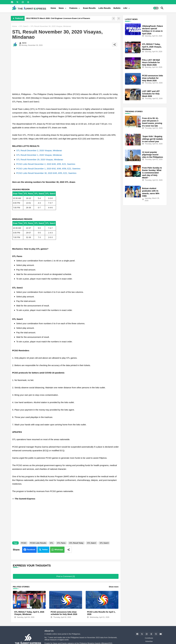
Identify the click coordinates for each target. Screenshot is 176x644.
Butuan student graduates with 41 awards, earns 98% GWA (151, 192)
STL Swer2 (92, 543)
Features (73, 8)
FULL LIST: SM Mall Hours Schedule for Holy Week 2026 (151, 62)
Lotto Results (105, 8)
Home (53, 8)
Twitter (45, 550)
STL (52, 543)
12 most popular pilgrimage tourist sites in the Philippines (153, 155)
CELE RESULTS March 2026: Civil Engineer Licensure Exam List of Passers (58, 18)
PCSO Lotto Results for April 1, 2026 (101, 613)
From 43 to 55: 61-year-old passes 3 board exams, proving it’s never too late (152, 122)
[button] (156, 8)
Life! (125, 8)
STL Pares (61, 543)
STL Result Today (76, 543)
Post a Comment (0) (66, 576)
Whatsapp (59, 550)
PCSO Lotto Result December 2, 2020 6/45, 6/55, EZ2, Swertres (46, 164)
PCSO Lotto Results (38, 543)
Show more (114, 587)
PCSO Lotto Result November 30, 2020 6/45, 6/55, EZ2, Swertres (46, 173)
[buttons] (12, 2)
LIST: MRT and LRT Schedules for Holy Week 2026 (151, 94)
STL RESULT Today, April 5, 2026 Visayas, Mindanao (29, 613)
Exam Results (89, 8)
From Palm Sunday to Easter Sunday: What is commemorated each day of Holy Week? (152, 173)
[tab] (53, 8)
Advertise (149, 641)
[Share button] (68, 550)
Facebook (31, 550)
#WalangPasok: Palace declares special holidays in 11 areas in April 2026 (153, 30)
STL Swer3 (24, 26)
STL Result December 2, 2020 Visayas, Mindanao (39, 150)
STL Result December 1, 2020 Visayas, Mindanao (39, 155)
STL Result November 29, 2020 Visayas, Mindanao (40, 159)
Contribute (149, 638)
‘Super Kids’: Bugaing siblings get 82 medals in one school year (152, 139)
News (61, 8)
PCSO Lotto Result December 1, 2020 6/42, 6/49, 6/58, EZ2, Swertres (48, 169)
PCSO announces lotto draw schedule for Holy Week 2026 (64, 613)
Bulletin (117, 8)
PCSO (24, 543)
